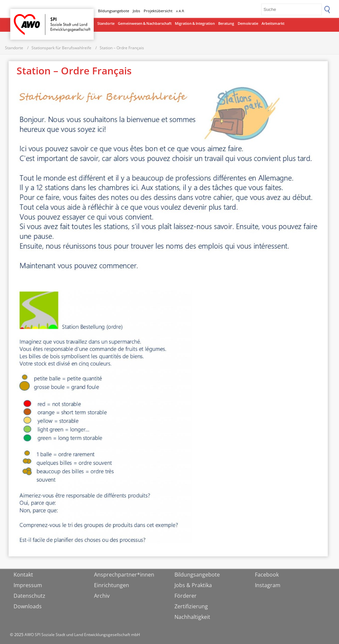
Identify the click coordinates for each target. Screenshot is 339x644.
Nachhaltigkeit (192, 617)
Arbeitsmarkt (273, 23)
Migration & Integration (195, 23)
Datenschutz (29, 596)
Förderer (186, 596)
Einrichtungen (112, 585)
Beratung (226, 23)
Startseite (27, 18)
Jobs (136, 11)
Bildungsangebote (114, 11)
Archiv (102, 596)
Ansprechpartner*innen (124, 575)
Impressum (28, 585)
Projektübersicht (158, 11)
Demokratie (248, 23)
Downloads (28, 606)
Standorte (106, 23)
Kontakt (23, 575)
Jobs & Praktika (193, 585)
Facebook (267, 575)
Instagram (268, 585)
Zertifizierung (191, 606)
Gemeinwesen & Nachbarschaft (145, 23)
